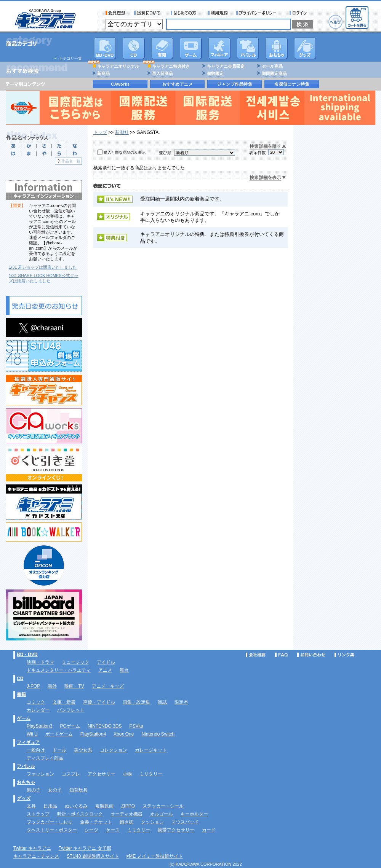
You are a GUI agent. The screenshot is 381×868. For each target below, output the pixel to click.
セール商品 (272, 66)
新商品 (103, 73)
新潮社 (122, 132)
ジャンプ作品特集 (235, 84)
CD (134, 48)
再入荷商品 (162, 73)
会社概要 (256, 655)
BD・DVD (27, 655)
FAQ (281, 655)
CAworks (121, 84)
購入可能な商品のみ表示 (125, 152)
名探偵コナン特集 (292, 84)
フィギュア (219, 48)
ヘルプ (335, 22)
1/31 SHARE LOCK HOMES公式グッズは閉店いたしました (44, 278)
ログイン (299, 13)
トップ (100, 132)
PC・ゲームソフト (191, 48)
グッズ (305, 48)
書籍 (162, 48)
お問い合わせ (311, 655)
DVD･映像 (105, 48)
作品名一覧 (71, 161)
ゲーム (24, 718)
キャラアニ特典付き (171, 66)
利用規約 (218, 13)
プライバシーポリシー (259, 13)
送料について (148, 13)
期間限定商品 (274, 73)
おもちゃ (277, 48)
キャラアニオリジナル (118, 66)
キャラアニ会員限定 (226, 66)
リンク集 (344, 655)
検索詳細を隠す (268, 147)
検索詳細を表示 (268, 178)
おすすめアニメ (178, 84)
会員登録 (116, 13)
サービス (185, 13)
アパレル (248, 48)
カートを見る (357, 18)
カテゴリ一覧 (70, 58)
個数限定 (215, 73)
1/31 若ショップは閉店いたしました (43, 267)
